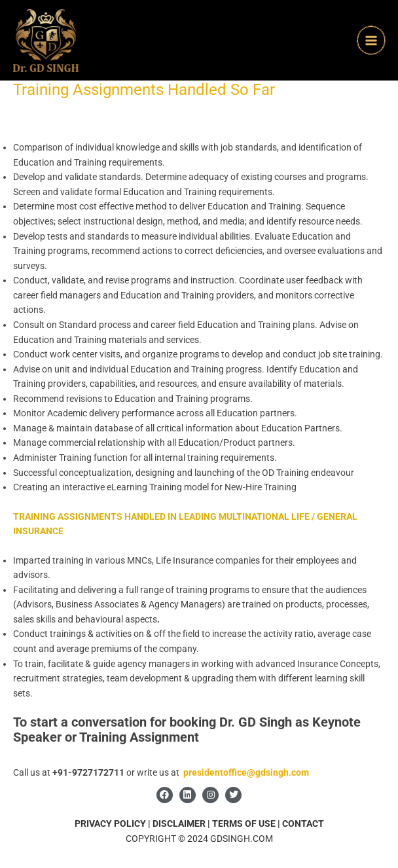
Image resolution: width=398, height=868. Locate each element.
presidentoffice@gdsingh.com (246, 772)
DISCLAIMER (179, 823)
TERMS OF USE (245, 823)
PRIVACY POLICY (110, 823)
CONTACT (303, 823)
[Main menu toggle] (371, 40)
